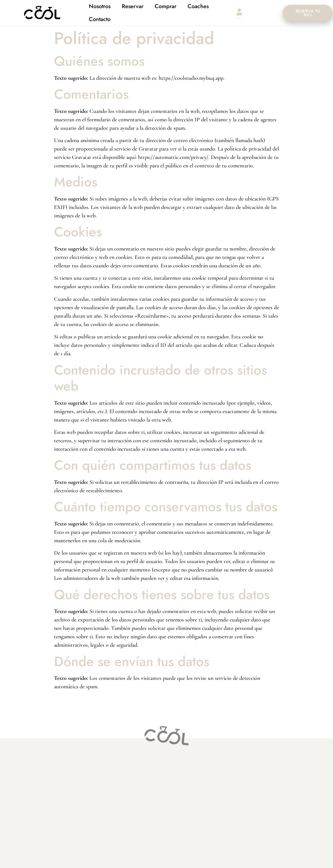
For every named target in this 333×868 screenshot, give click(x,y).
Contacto (100, 19)
